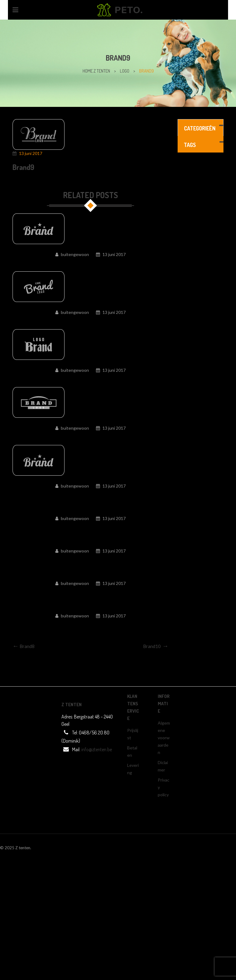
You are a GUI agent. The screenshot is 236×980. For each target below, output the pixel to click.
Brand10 (91, 264)
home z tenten (96, 71)
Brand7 (90, 380)
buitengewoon (75, 254)
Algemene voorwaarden (164, 738)
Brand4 (90, 528)
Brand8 (90, 322)
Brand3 (90, 560)
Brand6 (90, 438)
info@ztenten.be (97, 749)
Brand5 (90, 496)
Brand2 (90, 593)
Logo (125, 71)
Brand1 (90, 625)
